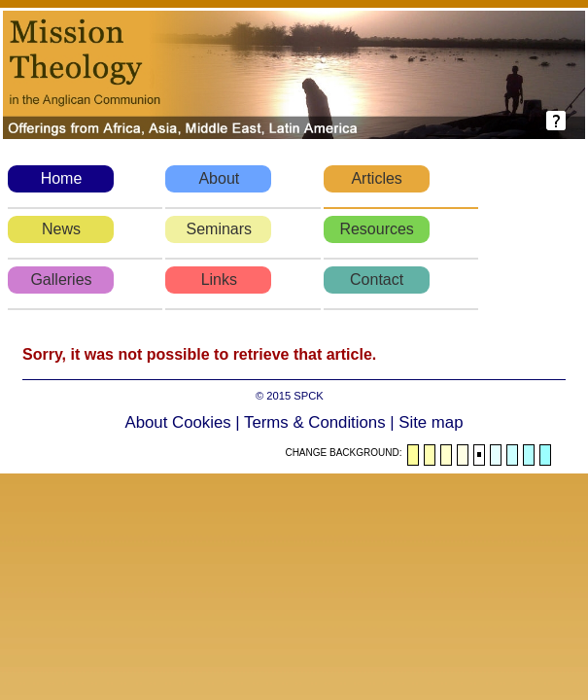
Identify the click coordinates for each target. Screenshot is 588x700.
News (61, 229)
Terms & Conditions (315, 422)
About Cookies (178, 422)
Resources (376, 229)
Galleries (61, 280)
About (219, 178)
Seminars (220, 229)
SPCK (308, 396)
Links (219, 280)
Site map (431, 422)
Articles (376, 178)
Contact (377, 280)
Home (62, 178)
